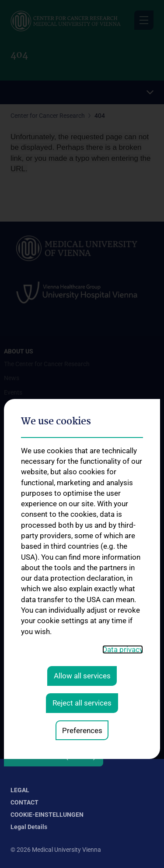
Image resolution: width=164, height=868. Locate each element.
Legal (20, 790)
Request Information (32, 685)
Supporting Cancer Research (43, 670)
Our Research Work (30, 656)
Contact (24, 802)
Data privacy (123, 521)
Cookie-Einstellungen (47, 815)
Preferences (82, 601)
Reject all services (82, 574)
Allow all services (82, 547)
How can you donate (32, 727)
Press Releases (24, 699)
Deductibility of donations (38, 713)
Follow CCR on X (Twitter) (54, 757)
